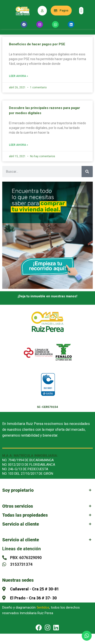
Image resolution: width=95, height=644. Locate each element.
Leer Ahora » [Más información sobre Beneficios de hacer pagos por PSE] (18, 76)
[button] (81, 11)
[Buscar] (87, 172)
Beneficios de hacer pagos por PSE (37, 44)
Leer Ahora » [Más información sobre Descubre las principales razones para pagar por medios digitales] (18, 145)
